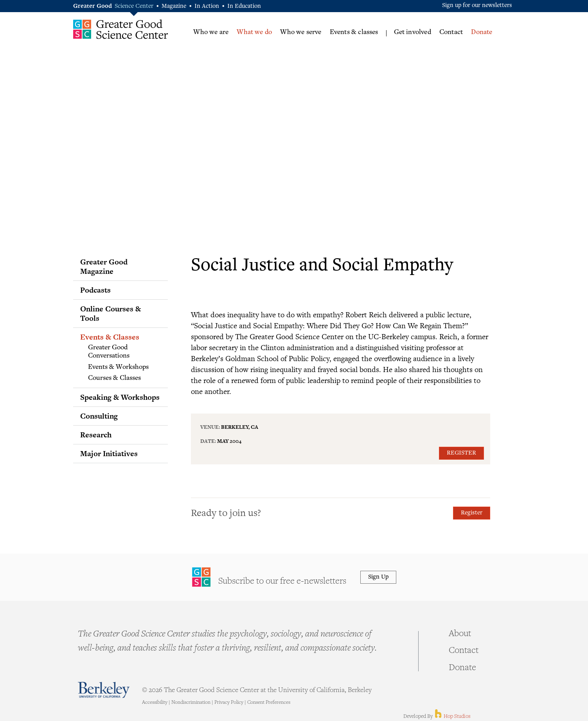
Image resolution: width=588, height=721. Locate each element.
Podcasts (95, 290)
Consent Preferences (269, 703)
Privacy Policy (229, 703)
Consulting (99, 416)
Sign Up (378, 577)
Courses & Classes (114, 378)
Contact (451, 32)
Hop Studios (452, 717)
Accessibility (155, 703)
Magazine (174, 6)
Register (461, 453)
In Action (207, 6)
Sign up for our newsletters (477, 6)
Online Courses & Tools (111, 313)
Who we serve (301, 32)
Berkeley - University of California (104, 690)
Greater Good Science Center (121, 29)
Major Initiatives (109, 453)
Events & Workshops (118, 367)
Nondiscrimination (191, 703)
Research (96, 435)
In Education (244, 6)
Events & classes (354, 32)
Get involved (413, 32)
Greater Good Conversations (109, 352)
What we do (254, 32)
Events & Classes (110, 337)
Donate (482, 32)
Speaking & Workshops (120, 397)
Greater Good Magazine (104, 266)
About (460, 634)
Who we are (211, 32)
